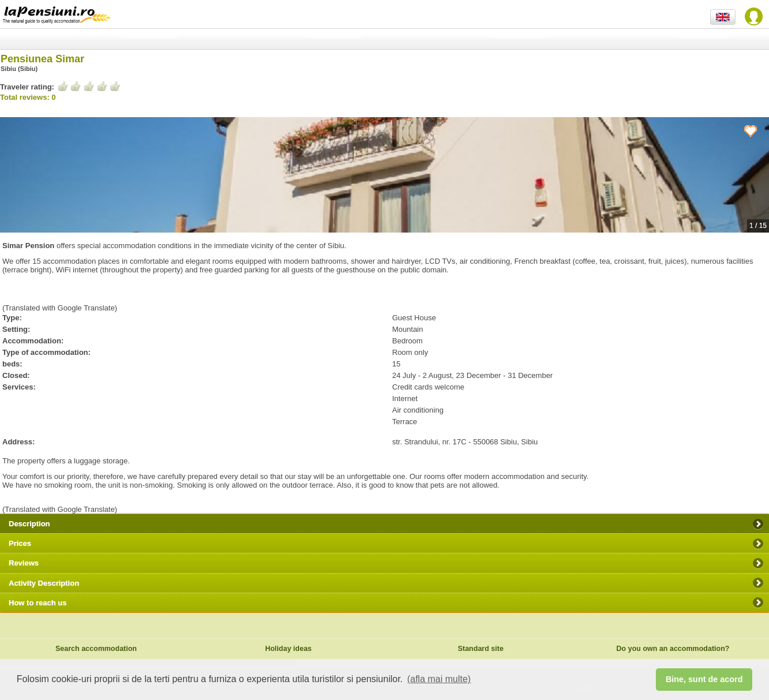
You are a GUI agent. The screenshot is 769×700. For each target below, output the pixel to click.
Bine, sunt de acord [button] (704, 679)
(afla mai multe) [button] (439, 679)
